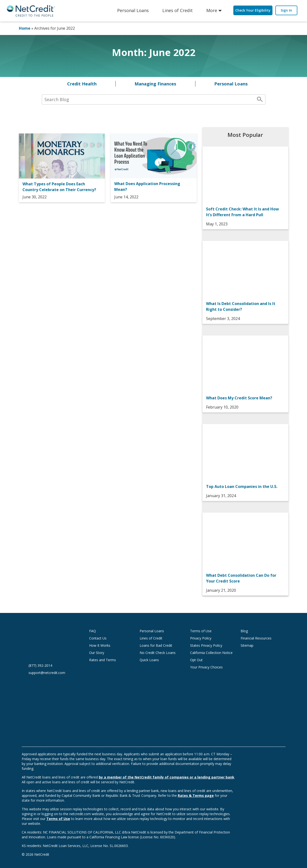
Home (25, 28)
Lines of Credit (178, 10)
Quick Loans (149, 660)
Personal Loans (133, 10)
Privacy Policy (201, 638)
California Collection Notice (211, 653)
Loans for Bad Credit (156, 645)
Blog (244, 631)
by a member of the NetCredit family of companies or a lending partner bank (167, 777)
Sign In (286, 10)
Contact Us (98, 638)
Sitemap (247, 645)
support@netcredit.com (47, 673)
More (212, 10)
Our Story (97, 653)
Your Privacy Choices (211, 667)
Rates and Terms (103, 660)
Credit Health (82, 84)
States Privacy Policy (206, 645)
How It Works (100, 645)
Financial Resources (256, 638)
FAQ (93, 631)
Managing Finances (155, 84)
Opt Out (196, 660)
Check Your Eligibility (253, 10)
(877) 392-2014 (40, 665)
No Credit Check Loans (158, 653)
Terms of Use (201, 631)
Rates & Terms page (196, 795)
